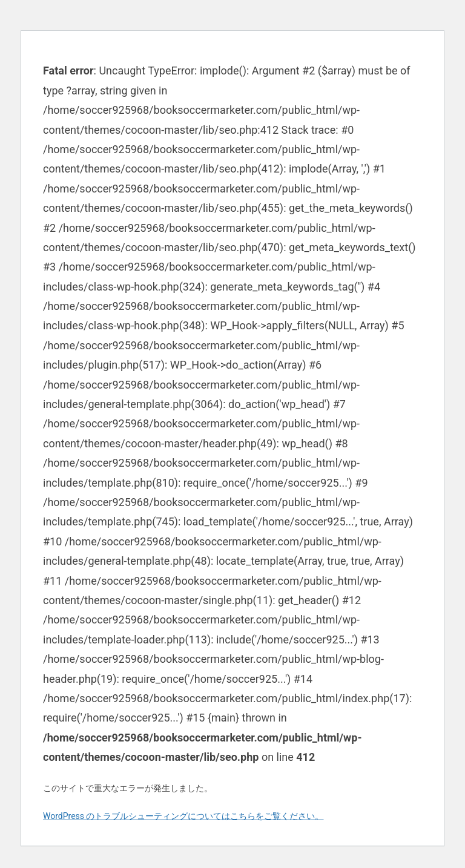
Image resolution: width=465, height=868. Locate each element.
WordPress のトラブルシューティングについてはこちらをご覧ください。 (183, 816)
